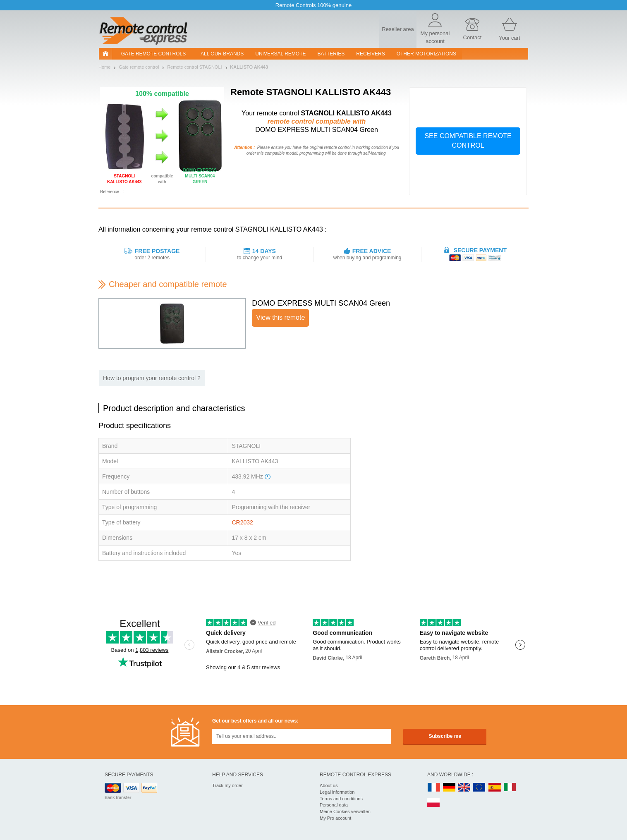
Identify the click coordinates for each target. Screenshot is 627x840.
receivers (370, 54)
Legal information (337, 792)
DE (449, 788)
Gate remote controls (153, 54)
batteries (331, 54)
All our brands (222, 54)
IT (510, 788)
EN (479, 788)
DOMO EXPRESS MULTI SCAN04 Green (321, 303)
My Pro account (335, 818)
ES (495, 788)
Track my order (227, 785)
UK (464, 788)
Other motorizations (426, 54)
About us (329, 785)
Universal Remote (280, 54)
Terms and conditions (341, 799)
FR (434, 788)
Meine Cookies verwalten (345, 811)
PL (434, 803)
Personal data (334, 805)
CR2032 (242, 522)
